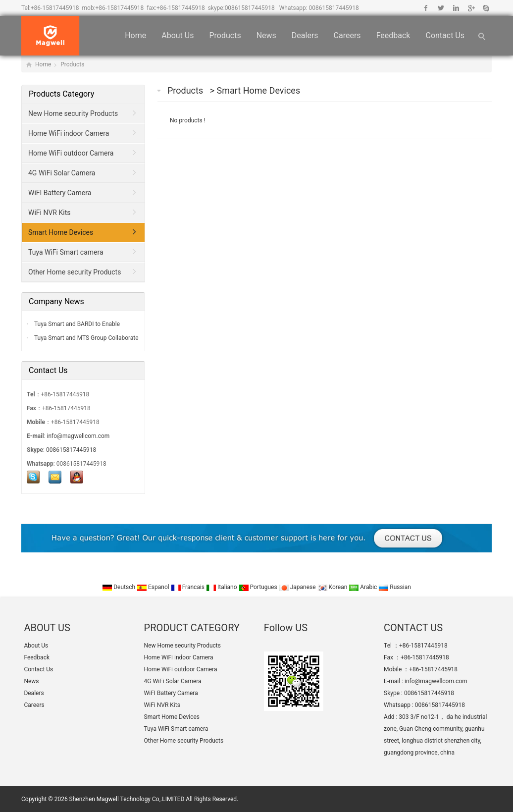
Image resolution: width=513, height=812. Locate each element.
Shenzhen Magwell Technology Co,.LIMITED (127, 799)
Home (135, 35)
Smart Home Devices (259, 90)
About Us (178, 35)
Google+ (471, 8)
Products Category (61, 94)
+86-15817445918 (55, 8)
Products (225, 35)
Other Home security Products (75, 272)
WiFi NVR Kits (49, 213)
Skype (486, 8)
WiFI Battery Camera (60, 193)
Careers (347, 35)
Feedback (393, 35)
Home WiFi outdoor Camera (71, 153)
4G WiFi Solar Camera (62, 173)
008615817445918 (250, 8)
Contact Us (445, 35)
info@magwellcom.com (78, 436)
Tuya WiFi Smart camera (66, 252)
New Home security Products (73, 113)
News (266, 35)
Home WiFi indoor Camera (69, 133)
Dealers (305, 35)
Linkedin (456, 8)
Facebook (426, 8)
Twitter (441, 8)
